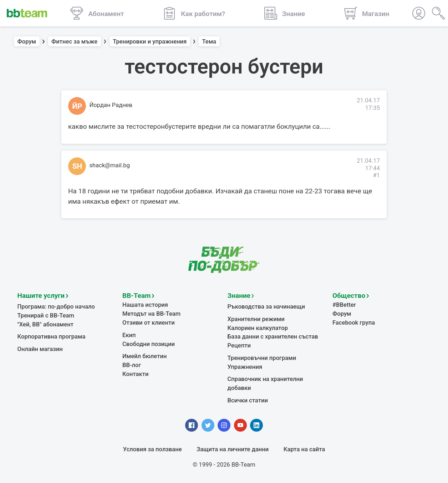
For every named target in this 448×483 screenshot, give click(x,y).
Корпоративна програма (52, 337)
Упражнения (245, 367)
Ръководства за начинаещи (266, 307)
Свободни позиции (149, 344)
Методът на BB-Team (151, 314)
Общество (349, 296)
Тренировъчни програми (262, 358)
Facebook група (354, 323)
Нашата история (145, 305)
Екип (129, 335)
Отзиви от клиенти (149, 323)
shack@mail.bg (110, 165)
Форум (27, 42)
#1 (376, 175)
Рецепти (239, 345)
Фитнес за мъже (74, 42)
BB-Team (137, 296)
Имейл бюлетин (144, 356)
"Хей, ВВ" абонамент (45, 324)
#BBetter (344, 305)
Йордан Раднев (111, 105)
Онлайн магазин (40, 349)
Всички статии (248, 400)
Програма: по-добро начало (56, 307)
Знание (239, 296)
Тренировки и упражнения (150, 42)
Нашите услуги (41, 296)
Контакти (135, 374)
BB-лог (132, 365)
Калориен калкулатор (258, 328)
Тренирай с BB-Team (46, 316)
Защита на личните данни (233, 449)
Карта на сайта (304, 449)
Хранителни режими (256, 319)
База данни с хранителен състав (273, 337)
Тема (209, 42)
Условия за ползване (152, 449)
